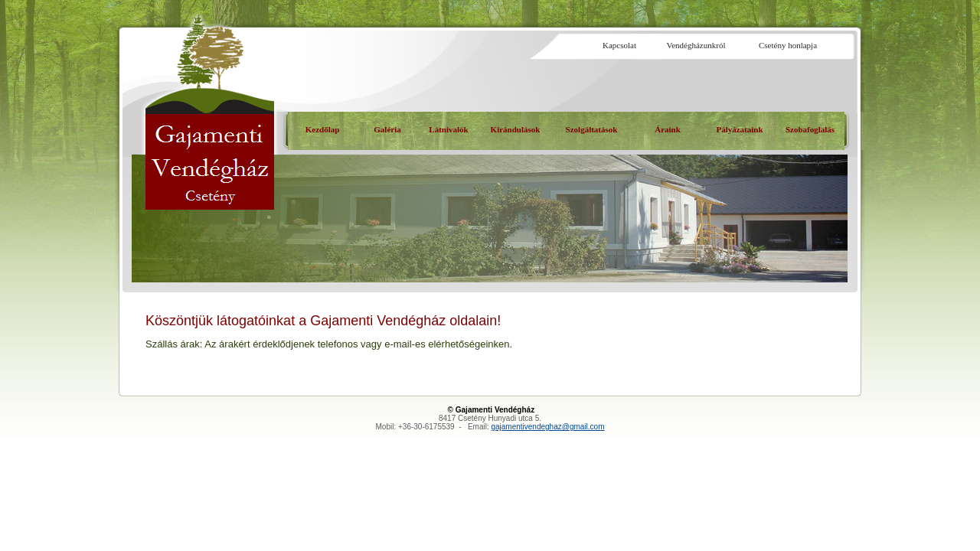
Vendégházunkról (696, 45)
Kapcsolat (619, 45)
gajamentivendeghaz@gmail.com (547, 427)
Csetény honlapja (788, 45)
